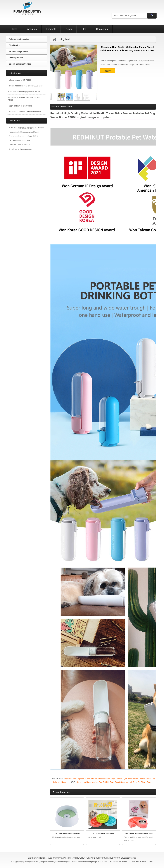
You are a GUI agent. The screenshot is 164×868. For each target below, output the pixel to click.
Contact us (102, 29)
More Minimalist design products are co (24, 92)
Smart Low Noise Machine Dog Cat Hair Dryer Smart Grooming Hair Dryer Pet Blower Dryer (114, 782)
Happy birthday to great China (20, 106)
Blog (84, 29)
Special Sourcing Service (20, 64)
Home (14, 29)
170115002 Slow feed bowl (103, 834)
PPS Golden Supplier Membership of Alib (25, 112)
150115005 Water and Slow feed (139, 834)
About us (32, 29)
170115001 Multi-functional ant (67, 834)
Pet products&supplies (19, 39)
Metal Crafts (14, 45)
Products (51, 29)
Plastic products (16, 58)
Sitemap (133, 858)
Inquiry (107, 71)
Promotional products (19, 52)
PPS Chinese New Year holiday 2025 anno (25, 86)
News (69, 29)
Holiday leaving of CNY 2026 (20, 80)
